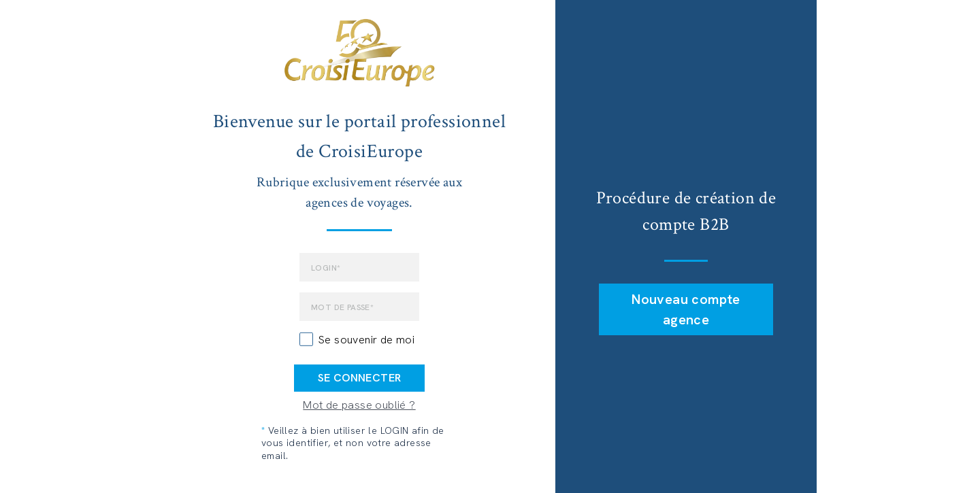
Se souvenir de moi (366, 340)
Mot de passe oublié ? (359, 405)
